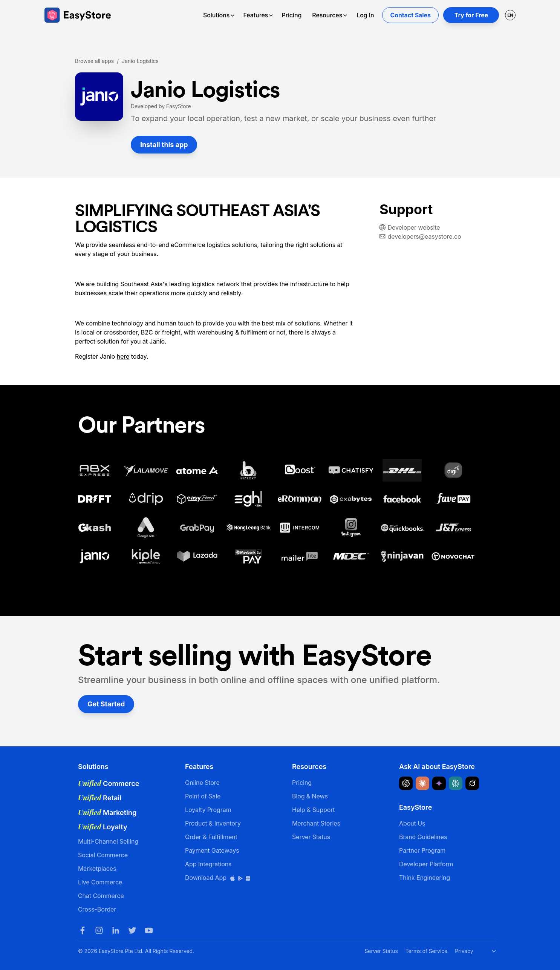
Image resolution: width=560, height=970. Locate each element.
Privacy (464, 951)
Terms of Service (426, 951)
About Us (412, 823)
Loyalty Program (208, 810)
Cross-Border (97, 909)
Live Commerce (100, 882)
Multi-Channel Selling (108, 841)
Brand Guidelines (423, 837)
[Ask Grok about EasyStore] (472, 783)
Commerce (109, 783)
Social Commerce (103, 855)
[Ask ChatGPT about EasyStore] (406, 783)
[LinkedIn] (116, 930)
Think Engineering (425, 878)
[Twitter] (132, 930)
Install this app (164, 145)
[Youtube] (149, 930)
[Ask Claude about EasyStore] (422, 783)
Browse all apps (94, 61)
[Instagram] (99, 930)
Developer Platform (426, 864)
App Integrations (208, 864)
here (123, 356)
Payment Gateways (212, 850)
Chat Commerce (101, 896)
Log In (365, 15)
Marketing (107, 812)
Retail (100, 798)
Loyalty (103, 827)
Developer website (414, 227)
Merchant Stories (316, 823)
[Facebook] (83, 930)
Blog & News (310, 796)
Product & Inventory (213, 823)
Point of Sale (203, 796)
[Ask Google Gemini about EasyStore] (439, 783)
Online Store (202, 783)
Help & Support (314, 810)
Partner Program (422, 850)
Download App (218, 878)
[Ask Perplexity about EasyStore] (456, 783)
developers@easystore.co (425, 236)
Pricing (291, 15)
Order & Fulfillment (211, 837)
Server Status (311, 837)
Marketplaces (97, 869)
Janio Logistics (140, 61)
